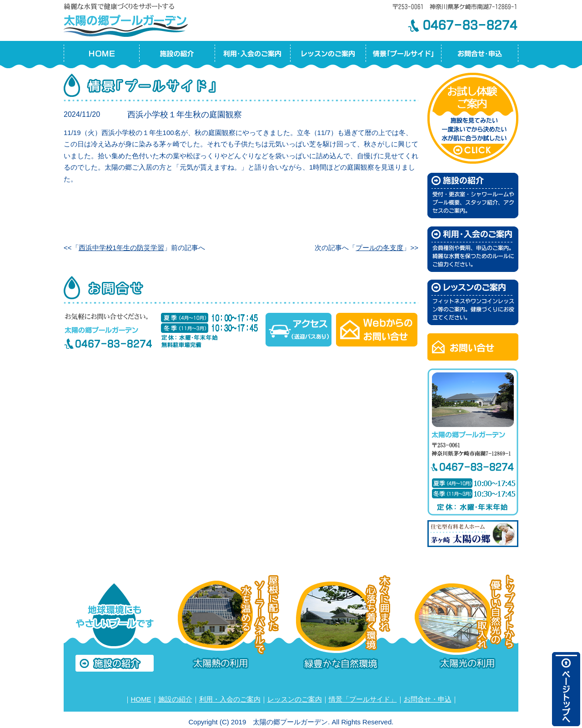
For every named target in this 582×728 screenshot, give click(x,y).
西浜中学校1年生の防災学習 (121, 248)
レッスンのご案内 (295, 699)
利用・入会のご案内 (230, 699)
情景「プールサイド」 (363, 699)
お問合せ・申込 (428, 699)
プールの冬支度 (379, 248)
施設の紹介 (175, 699)
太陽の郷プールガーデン (127, 19)
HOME (141, 699)
